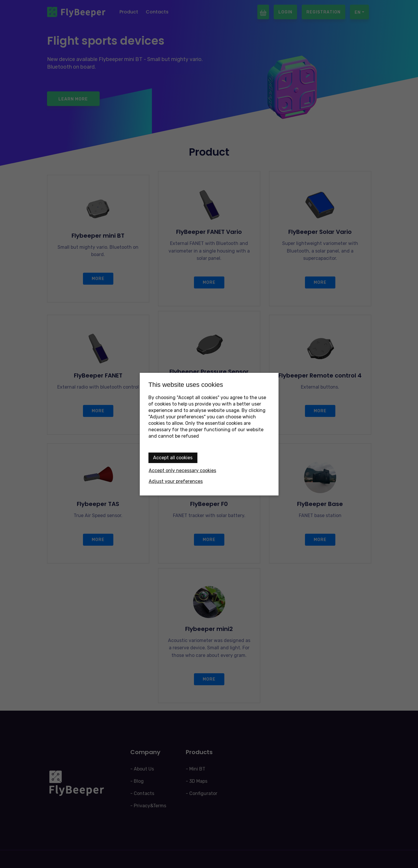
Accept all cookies (173, 458)
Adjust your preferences (176, 481)
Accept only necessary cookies (182, 470)
